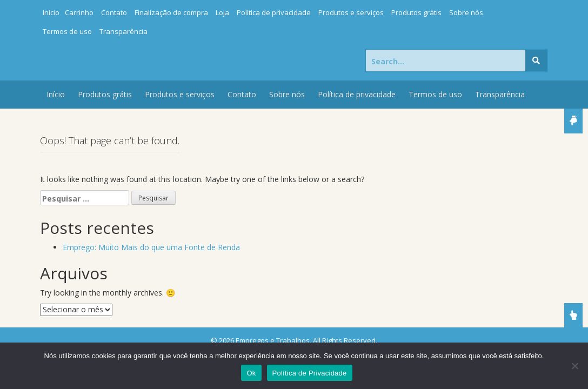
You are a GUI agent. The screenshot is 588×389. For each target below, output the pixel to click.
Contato (114, 12)
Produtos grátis (416, 12)
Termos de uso (67, 31)
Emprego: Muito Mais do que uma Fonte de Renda (151, 247)
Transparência (123, 31)
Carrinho (79, 12)
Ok (251, 373)
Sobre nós (466, 12)
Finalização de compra (171, 12)
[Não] (574, 366)
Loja (222, 12)
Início (51, 12)
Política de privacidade (274, 12)
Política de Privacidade (310, 373)
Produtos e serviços (351, 12)
